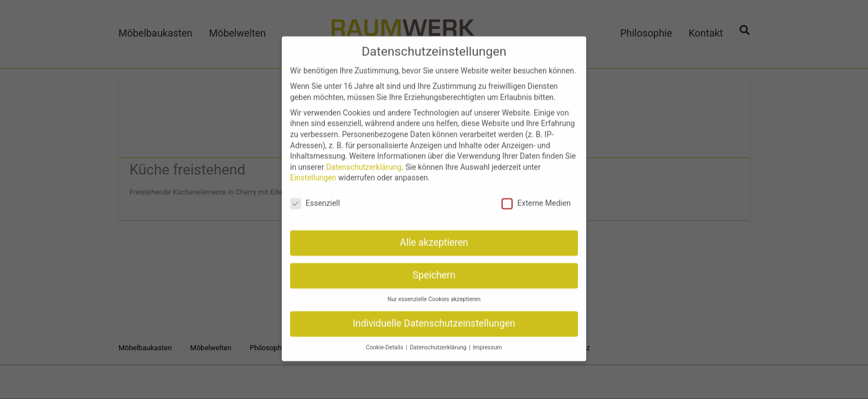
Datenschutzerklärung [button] (439, 340)
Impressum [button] (487, 340)
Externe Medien (536, 196)
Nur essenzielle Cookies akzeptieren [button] (434, 292)
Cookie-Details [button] (385, 340)
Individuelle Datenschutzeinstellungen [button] (434, 316)
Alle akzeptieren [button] (434, 236)
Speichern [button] (434, 268)
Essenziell (315, 196)
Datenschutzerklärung (364, 160)
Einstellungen (313, 171)
